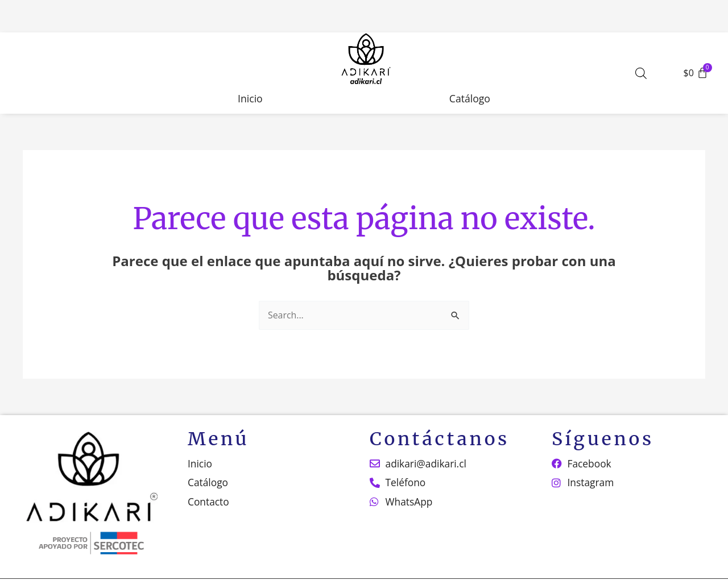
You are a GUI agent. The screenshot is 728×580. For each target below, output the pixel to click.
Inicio (250, 98)
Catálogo (470, 98)
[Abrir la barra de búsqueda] (641, 73)
